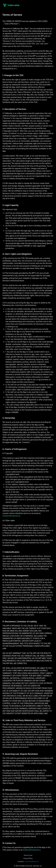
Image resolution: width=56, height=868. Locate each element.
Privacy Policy (28, 858)
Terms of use (28, 855)
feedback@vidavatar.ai (11, 516)
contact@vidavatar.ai (31, 861)
